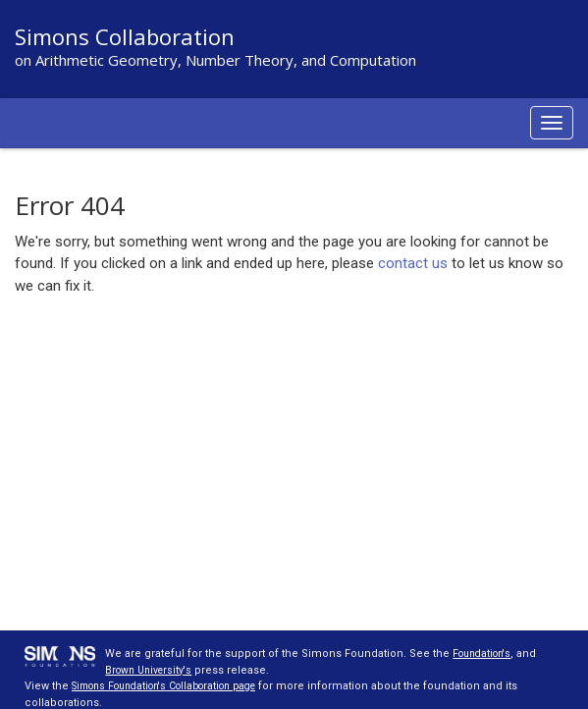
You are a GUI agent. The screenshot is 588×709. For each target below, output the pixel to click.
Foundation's (486, 654)
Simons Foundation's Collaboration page (177, 686)
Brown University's (152, 670)
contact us (413, 263)
